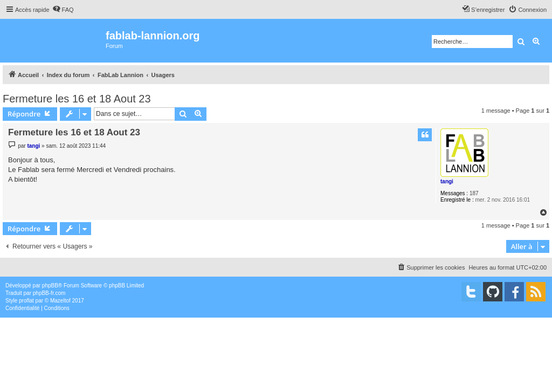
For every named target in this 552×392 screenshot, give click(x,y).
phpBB (50, 286)
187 (474, 193)
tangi (447, 181)
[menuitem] (63, 10)
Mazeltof (60, 301)
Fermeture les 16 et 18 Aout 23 (77, 99)
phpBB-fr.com (49, 293)
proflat (26, 301)
